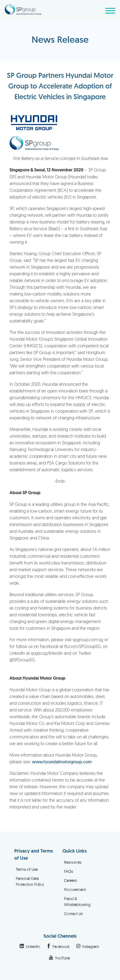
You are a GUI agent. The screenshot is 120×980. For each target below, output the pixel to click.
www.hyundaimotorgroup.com (62, 762)
